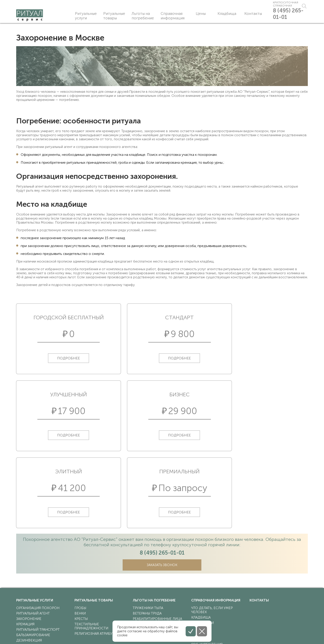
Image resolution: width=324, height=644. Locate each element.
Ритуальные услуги (86, 16)
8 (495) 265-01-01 (285, 17)
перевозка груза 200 (35, 583)
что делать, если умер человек (212, 536)
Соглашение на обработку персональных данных (55, 638)
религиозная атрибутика (98, 560)
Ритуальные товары (114, 16)
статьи (198, 582)
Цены (196, 14)
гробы (80, 534)
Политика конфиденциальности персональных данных (59, 634)
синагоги (200, 565)
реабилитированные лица (157, 545)
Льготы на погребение (143, 16)
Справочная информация (172, 16)
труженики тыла (148, 534)
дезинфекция (29, 567)
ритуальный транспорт (38, 556)
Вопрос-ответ (205, 592)
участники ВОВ (147, 551)
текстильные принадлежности (91, 553)
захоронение (29, 545)
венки (80, 540)
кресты (81, 545)
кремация (25, 551)
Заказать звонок (162, 491)
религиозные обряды (211, 576)
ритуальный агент (33, 540)
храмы (197, 555)
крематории (202, 549)
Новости (200, 587)
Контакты (243, 14)
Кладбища (218, 14)
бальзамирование (33, 561)
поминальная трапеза (37, 578)
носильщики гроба (35, 572)
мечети (198, 560)
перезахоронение (33, 588)
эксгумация (28, 594)
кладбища (201, 544)
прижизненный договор (40, 599)
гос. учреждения (207, 571)
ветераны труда (147, 540)
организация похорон (38, 534)
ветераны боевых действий (159, 556)
